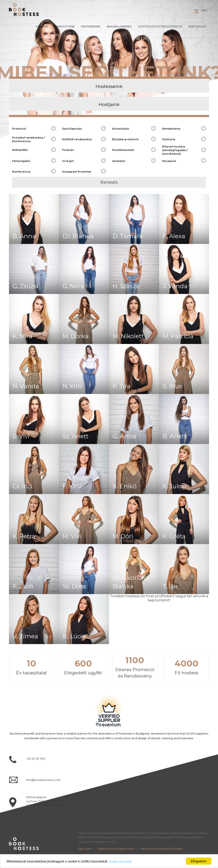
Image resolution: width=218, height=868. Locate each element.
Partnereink (91, 26)
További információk (120, 864)
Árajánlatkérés (119, 26)
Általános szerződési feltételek (162, 849)
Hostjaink (109, 104)
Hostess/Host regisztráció (160, 26)
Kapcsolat (197, 26)
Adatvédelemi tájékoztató (116, 849)
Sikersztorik (65, 26)
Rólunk (42, 26)
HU (196, 10)
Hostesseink (109, 86)
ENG (205, 10)
